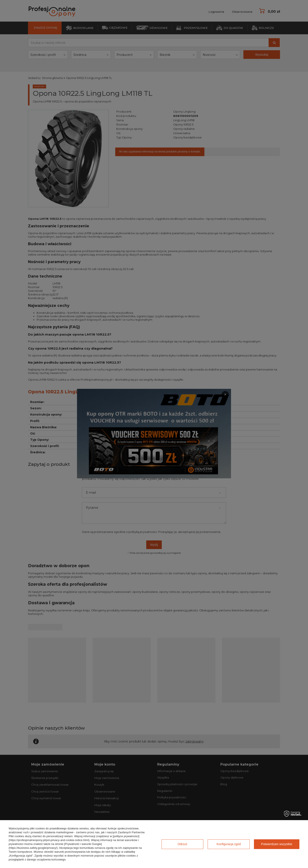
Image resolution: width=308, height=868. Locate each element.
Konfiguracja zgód (229, 844)
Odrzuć (183, 844)
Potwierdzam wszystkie (277, 844)
